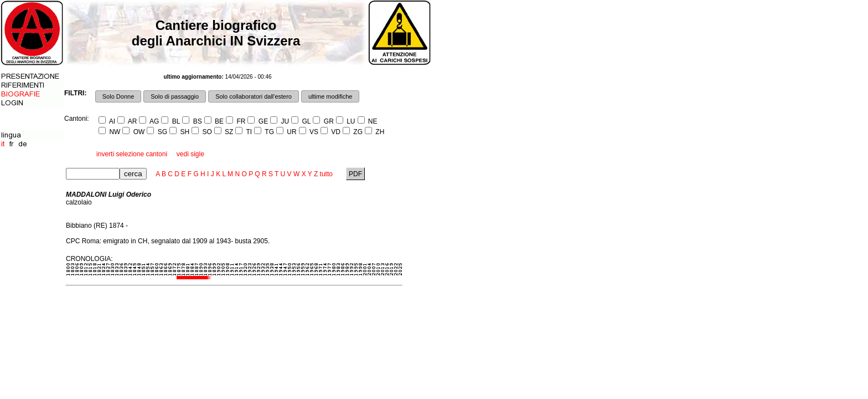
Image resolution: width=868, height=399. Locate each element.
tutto (326, 174)
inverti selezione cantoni (132, 154)
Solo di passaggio (175, 96)
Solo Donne (118, 96)
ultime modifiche (330, 96)
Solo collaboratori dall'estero (254, 96)
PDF (356, 174)
